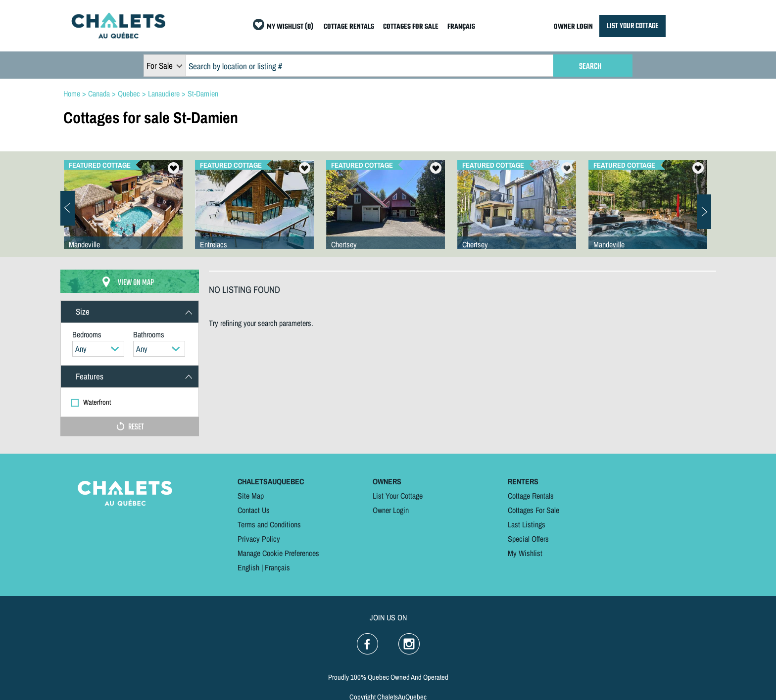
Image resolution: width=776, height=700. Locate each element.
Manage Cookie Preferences (278, 553)
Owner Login (391, 510)
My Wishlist (525, 553)
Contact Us (254, 510)
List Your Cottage (398, 496)
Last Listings (527, 524)
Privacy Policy (259, 539)
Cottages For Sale (533, 510)
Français (277, 567)
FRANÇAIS (461, 27)
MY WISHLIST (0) (290, 27)
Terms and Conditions (269, 524)
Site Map (251, 496)
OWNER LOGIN (573, 27)
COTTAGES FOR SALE (411, 27)
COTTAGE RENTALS (349, 27)
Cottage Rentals (531, 496)
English (248, 567)
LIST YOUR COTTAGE (632, 26)
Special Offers (528, 539)
